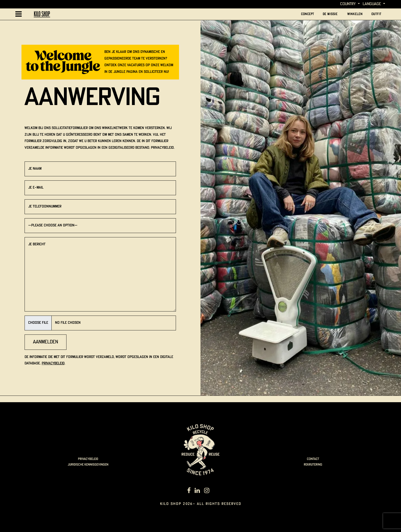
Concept (308, 14)
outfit (376, 14)
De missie (331, 14)
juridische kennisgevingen (88, 465)
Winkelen (355, 14)
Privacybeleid (53, 363)
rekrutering (313, 465)
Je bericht (100, 274)
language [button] (372, 4)
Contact (313, 459)
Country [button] (348, 4)
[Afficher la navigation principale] (18, 14)
